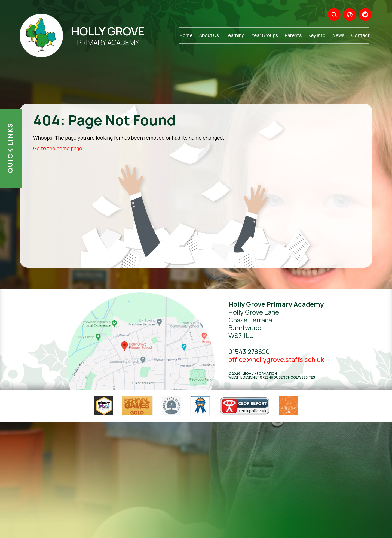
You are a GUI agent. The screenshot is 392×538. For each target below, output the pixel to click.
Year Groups (265, 35)
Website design (242, 377)
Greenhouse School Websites (287, 377)
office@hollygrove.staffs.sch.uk (276, 359)
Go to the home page (58, 148)
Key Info (317, 35)
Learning (235, 35)
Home (186, 35)
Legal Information (260, 374)
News (338, 35)
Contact (360, 35)
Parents (293, 35)
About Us (209, 35)
